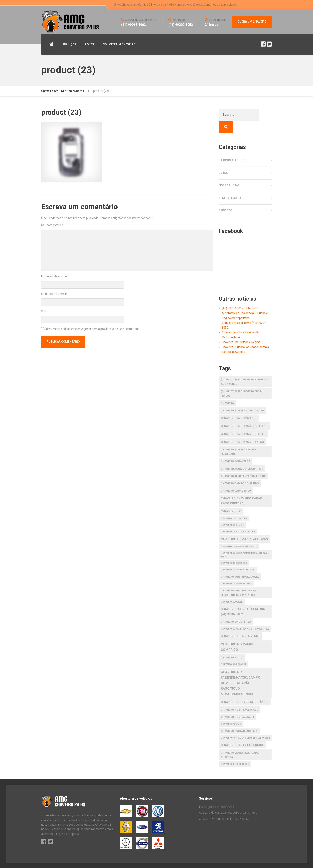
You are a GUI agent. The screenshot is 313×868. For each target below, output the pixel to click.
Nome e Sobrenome (55, 276)
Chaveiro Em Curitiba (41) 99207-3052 (224, 806)
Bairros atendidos (233, 148)
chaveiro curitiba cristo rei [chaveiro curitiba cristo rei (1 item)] (238, 557)
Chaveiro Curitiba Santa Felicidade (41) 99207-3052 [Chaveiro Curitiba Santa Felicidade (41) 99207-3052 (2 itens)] (238, 581)
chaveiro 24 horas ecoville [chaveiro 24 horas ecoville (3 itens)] (243, 422)
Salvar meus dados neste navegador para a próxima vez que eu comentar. (92, 329)
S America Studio (77, 860)
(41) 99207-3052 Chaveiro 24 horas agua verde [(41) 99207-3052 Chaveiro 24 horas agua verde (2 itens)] (244, 370)
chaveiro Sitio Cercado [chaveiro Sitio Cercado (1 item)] (235, 752)
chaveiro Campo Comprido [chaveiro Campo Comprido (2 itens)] (240, 471)
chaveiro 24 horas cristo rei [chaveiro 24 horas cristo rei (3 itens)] (245, 414)
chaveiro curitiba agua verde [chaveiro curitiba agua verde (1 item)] (239, 534)
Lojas (223, 161)
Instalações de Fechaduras (216, 794)
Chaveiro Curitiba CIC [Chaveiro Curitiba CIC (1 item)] (234, 551)
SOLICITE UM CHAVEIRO (119, 44)
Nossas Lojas (229, 173)
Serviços (226, 198)
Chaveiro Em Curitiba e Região (241, 330)
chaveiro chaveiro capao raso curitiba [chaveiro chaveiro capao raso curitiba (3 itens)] (241, 489)
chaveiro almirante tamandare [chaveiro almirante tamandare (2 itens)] (244, 464)
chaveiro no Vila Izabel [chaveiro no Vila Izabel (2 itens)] (238, 705)
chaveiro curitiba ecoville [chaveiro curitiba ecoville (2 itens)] (240, 565)
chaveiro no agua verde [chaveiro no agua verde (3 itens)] (240, 624)
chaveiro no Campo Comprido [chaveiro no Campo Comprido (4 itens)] (238, 635)
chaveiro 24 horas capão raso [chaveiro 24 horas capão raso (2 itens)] (242, 398)
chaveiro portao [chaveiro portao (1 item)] (231, 712)
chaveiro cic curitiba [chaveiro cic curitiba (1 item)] (234, 506)
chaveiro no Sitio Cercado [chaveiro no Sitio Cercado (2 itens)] (240, 697)
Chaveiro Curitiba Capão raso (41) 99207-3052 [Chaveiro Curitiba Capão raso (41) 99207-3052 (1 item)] (245, 543)
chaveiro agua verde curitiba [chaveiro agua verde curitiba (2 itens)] (242, 457)
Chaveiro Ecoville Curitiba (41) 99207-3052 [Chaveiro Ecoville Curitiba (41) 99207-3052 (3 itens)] (243, 599)
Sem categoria (230, 186)
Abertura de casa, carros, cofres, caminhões (228, 800)
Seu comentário (52, 225)
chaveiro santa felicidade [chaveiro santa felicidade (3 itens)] (242, 733)
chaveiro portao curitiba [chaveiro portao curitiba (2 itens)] (239, 719)
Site (44, 311)
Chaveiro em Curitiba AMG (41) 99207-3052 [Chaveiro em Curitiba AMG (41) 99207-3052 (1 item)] (245, 617)
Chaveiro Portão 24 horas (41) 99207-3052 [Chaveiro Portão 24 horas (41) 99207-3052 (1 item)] (245, 726)
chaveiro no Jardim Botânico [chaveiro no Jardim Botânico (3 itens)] (245, 690)
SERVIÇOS (69, 44)
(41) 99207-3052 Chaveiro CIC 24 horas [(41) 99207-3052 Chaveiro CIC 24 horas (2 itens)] (242, 381)
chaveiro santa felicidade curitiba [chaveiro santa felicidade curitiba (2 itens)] (240, 743)
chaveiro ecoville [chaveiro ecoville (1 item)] (232, 590)
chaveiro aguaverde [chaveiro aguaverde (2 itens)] (235, 449)
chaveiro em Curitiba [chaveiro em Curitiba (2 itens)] (236, 610)
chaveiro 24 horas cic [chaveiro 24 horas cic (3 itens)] (239, 406)
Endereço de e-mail (54, 294)
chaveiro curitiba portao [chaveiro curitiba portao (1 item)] (236, 571)
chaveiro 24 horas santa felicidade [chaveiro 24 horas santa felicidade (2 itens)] (238, 440)
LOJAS (90, 44)
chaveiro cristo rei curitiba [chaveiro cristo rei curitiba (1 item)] (238, 520)
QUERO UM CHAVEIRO (252, 22)
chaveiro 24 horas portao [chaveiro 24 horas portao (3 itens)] (242, 430)
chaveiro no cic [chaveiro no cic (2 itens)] (232, 645)
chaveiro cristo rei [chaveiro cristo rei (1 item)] (233, 513)
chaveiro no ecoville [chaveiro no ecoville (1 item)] (234, 652)
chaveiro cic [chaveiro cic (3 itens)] (231, 499)
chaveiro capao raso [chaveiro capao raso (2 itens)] (236, 479)
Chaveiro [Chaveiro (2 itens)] (227, 391)
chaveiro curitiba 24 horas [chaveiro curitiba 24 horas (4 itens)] (244, 527)
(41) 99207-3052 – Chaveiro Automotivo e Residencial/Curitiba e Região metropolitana (245, 301)
